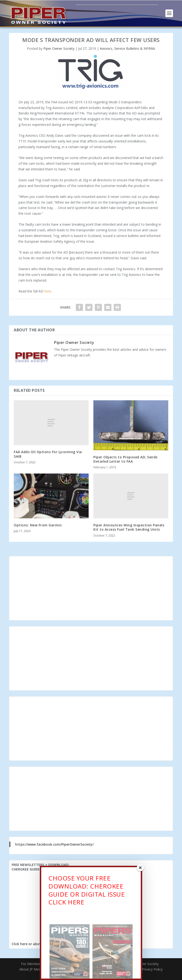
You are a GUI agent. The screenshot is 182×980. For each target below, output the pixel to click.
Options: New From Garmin (38, 525)
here (48, 291)
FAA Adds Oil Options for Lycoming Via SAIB (48, 454)
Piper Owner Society (59, 48)
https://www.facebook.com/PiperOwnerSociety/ (54, 844)
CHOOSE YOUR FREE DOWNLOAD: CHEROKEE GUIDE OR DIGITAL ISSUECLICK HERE (86, 897)
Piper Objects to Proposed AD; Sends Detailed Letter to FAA (125, 459)
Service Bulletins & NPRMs (135, 48)
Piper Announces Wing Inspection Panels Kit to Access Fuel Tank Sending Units (129, 527)
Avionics (106, 48)
